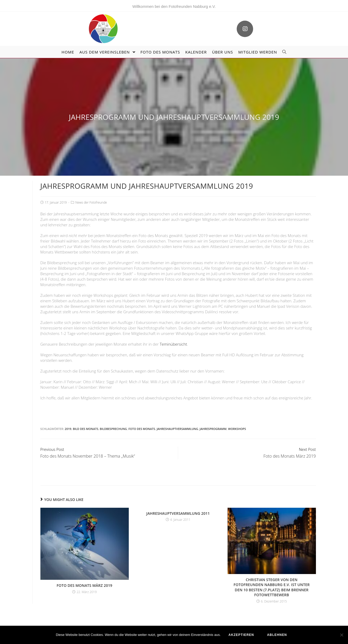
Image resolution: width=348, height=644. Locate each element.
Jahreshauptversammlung (177, 429)
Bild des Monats (86, 429)
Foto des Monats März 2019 (84, 585)
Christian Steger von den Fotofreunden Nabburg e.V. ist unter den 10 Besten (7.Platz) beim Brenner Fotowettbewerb (272, 587)
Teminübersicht (173, 344)
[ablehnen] (341, 635)
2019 (68, 429)
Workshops (237, 429)
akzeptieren (241, 635)
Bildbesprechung (113, 429)
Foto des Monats (142, 429)
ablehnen (277, 635)
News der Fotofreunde (91, 202)
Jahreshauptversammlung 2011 (178, 513)
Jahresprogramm (213, 429)
